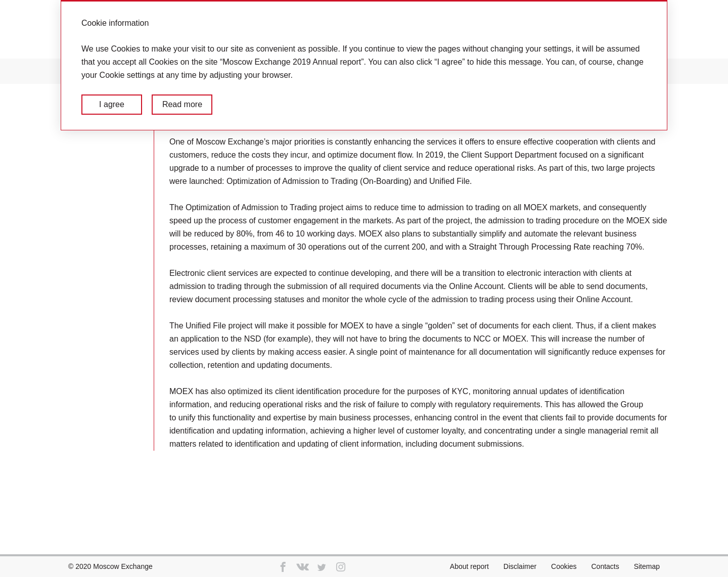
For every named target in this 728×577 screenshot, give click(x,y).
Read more (182, 104)
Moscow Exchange (123, 566)
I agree (112, 104)
